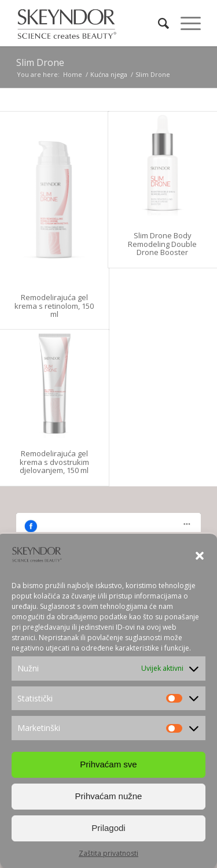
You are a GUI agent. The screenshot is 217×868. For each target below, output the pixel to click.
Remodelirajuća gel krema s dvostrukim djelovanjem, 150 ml (54, 462)
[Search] (158, 23)
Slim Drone (40, 62)
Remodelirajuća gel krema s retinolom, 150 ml (54, 306)
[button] (200, 556)
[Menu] (185, 23)
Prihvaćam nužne (109, 797)
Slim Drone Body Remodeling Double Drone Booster (162, 244)
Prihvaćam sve (108, 765)
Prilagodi (108, 828)
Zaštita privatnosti (108, 854)
